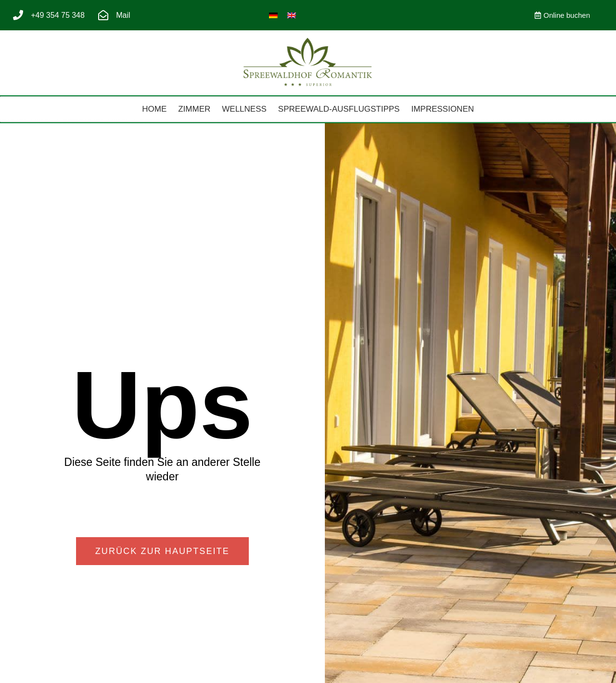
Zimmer (194, 109)
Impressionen (442, 109)
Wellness (244, 109)
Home (154, 109)
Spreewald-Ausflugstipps (339, 109)
